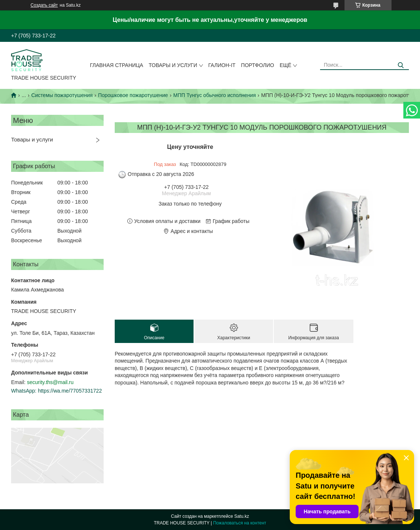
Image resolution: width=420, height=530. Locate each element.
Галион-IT (222, 65)
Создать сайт (44, 5)
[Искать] (401, 65)
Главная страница (117, 65)
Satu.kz (242, 516)
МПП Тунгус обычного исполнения (214, 95)
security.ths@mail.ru (50, 382)
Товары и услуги (173, 65)
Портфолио (257, 65)
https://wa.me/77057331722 (70, 391)
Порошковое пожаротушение (133, 95)
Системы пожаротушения (62, 95)
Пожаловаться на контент (240, 523)
